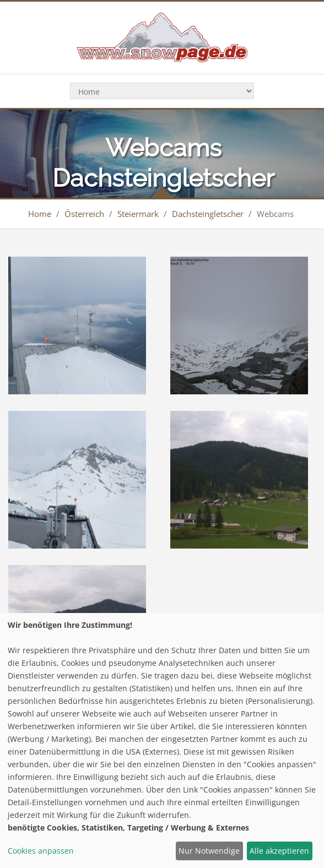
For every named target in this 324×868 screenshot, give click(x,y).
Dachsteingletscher (208, 214)
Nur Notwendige (209, 851)
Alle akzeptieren (279, 851)
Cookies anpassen (41, 851)
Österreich (84, 214)
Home (40, 214)
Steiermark (138, 214)
